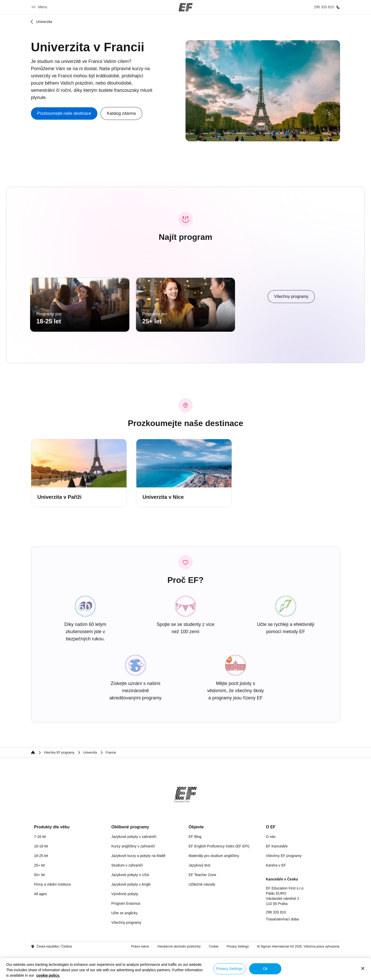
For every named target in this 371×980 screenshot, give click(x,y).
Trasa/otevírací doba (282, 947)
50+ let (39, 903)
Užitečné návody (202, 912)
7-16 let (40, 865)
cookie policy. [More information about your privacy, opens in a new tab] (48, 975)
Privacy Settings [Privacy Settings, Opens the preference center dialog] (229, 969)
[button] (40, 7)
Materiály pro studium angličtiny (214, 884)
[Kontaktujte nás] (326, 7)
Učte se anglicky (124, 941)
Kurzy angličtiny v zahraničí (133, 874)
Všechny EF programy (284, 884)
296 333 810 (276, 940)
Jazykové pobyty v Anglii (131, 912)
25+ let (39, 893)
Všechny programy (126, 951)
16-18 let (41, 874)
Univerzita (44, 22)
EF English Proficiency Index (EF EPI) (219, 874)
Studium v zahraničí (127, 893)
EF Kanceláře (277, 874)
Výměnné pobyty (125, 922)
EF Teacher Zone (202, 903)
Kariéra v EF (276, 893)
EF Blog (195, 865)
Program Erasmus (126, 932)
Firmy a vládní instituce (52, 912)
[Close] (363, 968)
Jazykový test (199, 893)
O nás (271, 865)
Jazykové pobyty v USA (130, 903)
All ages (40, 922)
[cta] (64, 113)
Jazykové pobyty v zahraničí (134, 865)
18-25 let (41, 884)
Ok (265, 969)
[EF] (186, 7)
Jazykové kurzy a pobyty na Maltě (138, 884)
